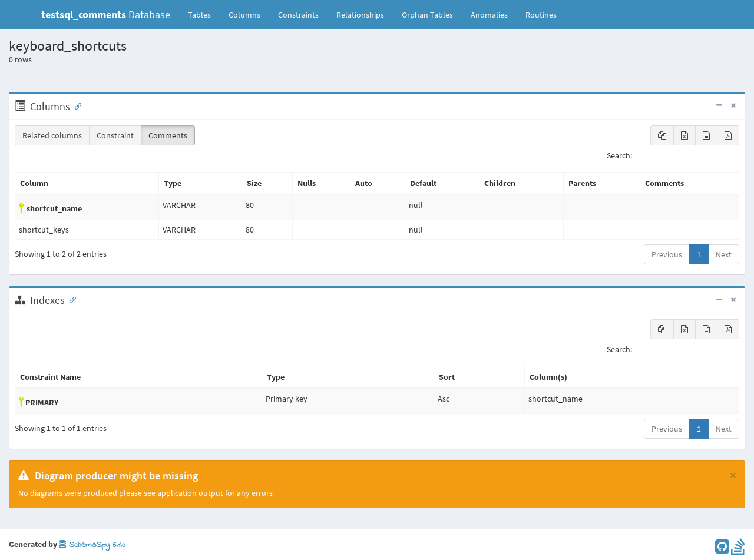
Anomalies (489, 15)
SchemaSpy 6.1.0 (92, 545)
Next (724, 254)
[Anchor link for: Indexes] (70, 299)
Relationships (360, 15)
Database (106, 14)
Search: (673, 157)
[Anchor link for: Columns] (75, 105)
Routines (541, 15)
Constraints (298, 15)
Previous (667, 254)
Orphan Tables (427, 15)
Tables (204, 14)
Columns (244, 15)
